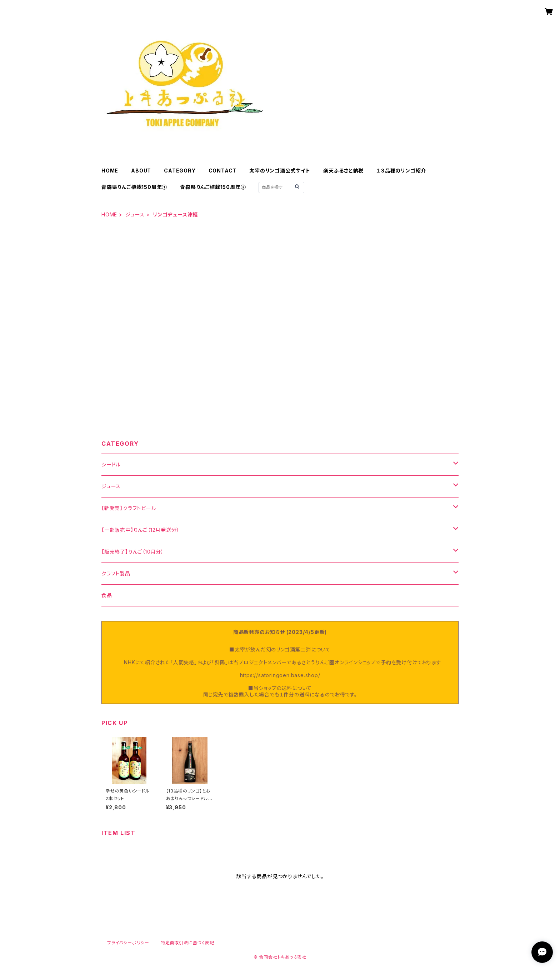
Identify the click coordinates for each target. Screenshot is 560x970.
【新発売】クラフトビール (129, 508)
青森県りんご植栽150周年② (213, 187)
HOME (110, 171)
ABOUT (141, 171)
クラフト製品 (116, 573)
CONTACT (223, 171)
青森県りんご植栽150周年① (134, 187)
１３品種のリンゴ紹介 (401, 171)
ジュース (135, 214)
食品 (107, 595)
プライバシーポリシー (128, 943)
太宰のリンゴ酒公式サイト (280, 171)
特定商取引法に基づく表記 (187, 943)
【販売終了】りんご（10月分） (133, 552)
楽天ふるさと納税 (343, 171)
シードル (111, 464)
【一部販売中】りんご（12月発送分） (140, 530)
